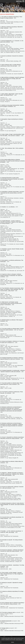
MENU (20, 1)
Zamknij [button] (12, 642)
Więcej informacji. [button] (19, 640)
